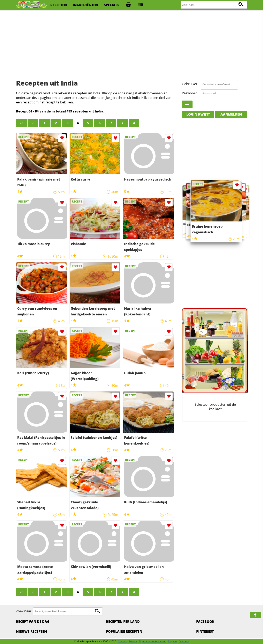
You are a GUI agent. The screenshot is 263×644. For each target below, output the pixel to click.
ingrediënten (85, 5)
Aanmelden (231, 114)
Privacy (133, 641)
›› (134, 123)
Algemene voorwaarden (152, 641)
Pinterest (205, 631)
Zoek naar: (24, 611)
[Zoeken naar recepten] (214, 5)
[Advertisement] (131, 43)
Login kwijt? (198, 114)
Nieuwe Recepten (31, 631)
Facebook (205, 622)
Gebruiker (190, 84)
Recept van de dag (33, 622)
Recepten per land (123, 622)
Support (173, 641)
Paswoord (190, 93)
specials (112, 5)
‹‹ (21, 123)
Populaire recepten (124, 631)
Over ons (184, 641)
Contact (122, 641)
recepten (59, 5)
